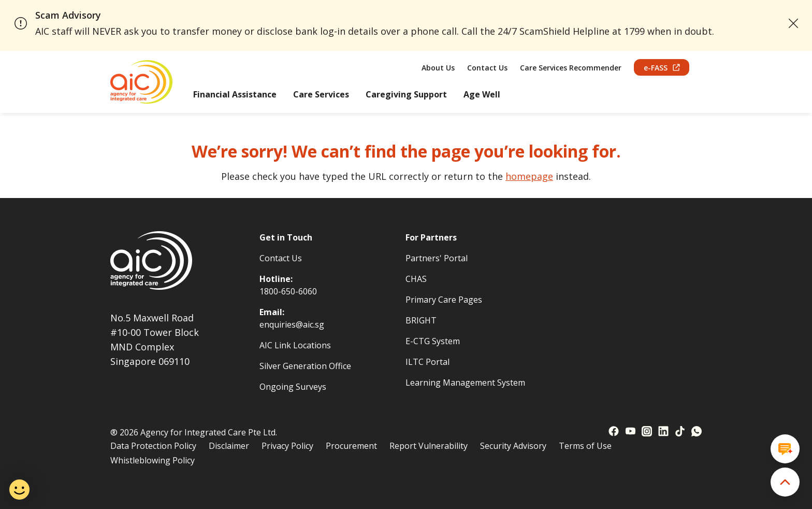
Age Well (482, 94)
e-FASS (662, 68)
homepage (529, 176)
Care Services (321, 94)
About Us (438, 68)
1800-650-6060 (288, 291)
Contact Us (487, 68)
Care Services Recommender (571, 68)
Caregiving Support (406, 94)
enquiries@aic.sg (292, 324)
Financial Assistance (235, 94)
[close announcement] (794, 23)
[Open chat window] (785, 449)
